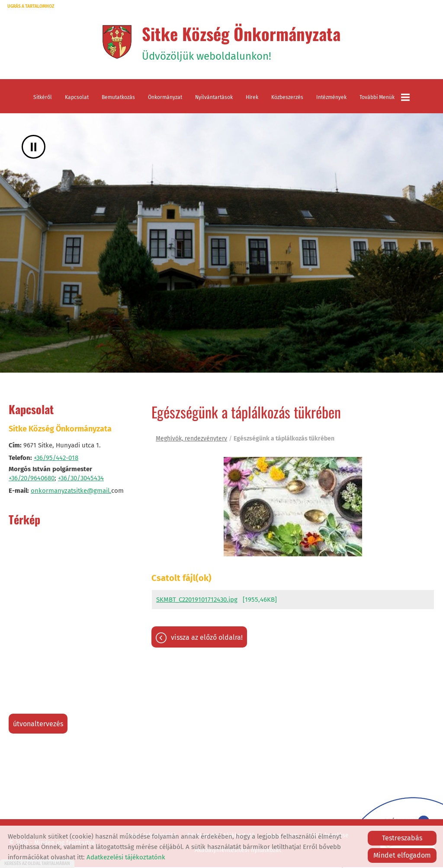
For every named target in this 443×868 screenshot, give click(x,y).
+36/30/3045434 (81, 480)
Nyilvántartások (214, 99)
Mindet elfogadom (402, 855)
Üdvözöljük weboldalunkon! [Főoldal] (242, 43)
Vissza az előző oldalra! (207, 640)
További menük (385, 99)
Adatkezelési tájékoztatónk (126, 857)
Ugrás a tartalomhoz (31, 6)
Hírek (252, 99)
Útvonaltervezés (38, 726)
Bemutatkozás (118, 99)
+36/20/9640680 (32, 480)
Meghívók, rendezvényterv (191, 441)
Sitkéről (43, 99)
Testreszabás (402, 838)
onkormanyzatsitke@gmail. (71, 493)
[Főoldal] (114, 43)
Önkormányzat (165, 99)
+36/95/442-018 (56, 460)
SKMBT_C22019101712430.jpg (197, 603)
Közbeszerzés (287, 99)
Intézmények (331, 99)
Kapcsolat (77, 99)
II (34, 149)
